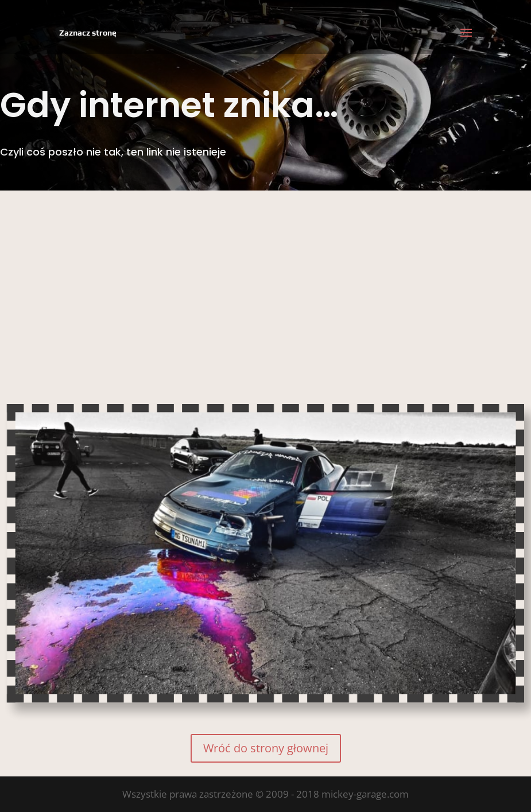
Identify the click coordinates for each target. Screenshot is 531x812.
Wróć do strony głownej (266, 748)
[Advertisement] (265, 277)
